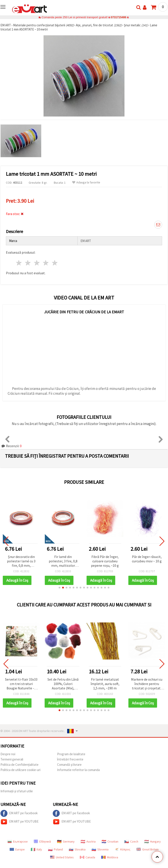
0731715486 (118, 17)
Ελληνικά (42, 841)
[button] (59, 588)
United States (62, 857)
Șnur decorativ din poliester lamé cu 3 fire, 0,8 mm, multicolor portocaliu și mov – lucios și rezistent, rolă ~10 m (21, 561)
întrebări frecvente (70, 759)
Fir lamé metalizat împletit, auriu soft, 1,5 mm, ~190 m (105, 684)
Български (17, 841)
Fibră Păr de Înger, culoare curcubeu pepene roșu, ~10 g (105, 561)
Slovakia (77, 849)
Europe (17, 849)
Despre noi (8, 754)
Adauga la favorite (86, 182)
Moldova (110, 857)
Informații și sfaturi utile (17, 791)
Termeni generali (12, 759)
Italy (36, 849)
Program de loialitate (71, 754)
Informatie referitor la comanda (78, 770)
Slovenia (100, 849)
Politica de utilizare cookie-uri (20, 770)
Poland (55, 849)
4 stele (46, 263)
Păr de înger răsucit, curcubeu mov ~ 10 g (147, 559)
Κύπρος (122, 849)
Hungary (153, 841)
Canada (87, 857)
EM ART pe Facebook (19, 813)
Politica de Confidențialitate (19, 765)
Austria (88, 841)
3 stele (37, 263)
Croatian (110, 841)
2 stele (28, 263)
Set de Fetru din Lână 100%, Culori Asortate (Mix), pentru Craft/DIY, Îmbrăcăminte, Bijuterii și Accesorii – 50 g (63, 684)
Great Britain (148, 849)
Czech (131, 841)
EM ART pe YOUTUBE (19, 822)
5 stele (55, 263)
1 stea (19, 263)
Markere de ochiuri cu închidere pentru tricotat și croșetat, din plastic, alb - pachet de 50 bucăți (147, 684)
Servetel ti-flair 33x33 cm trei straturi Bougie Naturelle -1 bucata (21, 684)
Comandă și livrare (69, 765)
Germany (66, 841)
